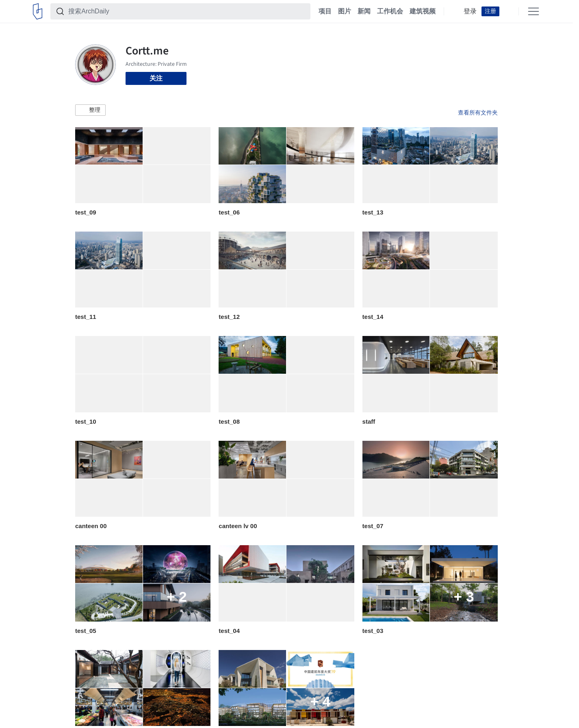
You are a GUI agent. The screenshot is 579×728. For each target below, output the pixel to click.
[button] (90, 110)
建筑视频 (423, 11)
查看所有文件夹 (478, 113)
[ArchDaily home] (38, 11)
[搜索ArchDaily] (187, 11)
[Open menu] (533, 11)
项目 (325, 11)
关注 (156, 78)
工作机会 (390, 11)
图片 (345, 11)
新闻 (364, 11)
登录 (470, 11)
